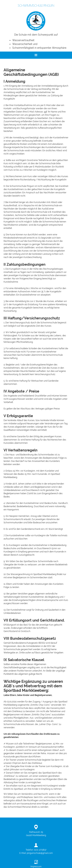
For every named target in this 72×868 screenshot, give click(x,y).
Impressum (36, 867)
